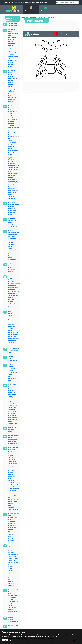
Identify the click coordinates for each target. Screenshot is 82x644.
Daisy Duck (11, 203)
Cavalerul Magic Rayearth (13, 120)
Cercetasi (11, 131)
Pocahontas (12, 480)
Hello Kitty (11, 299)
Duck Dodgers (12, 212)
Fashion (10, 231)
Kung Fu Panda (12, 360)
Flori (9, 240)
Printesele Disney (13, 507)
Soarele (10, 570)
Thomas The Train (14, 601)
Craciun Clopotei (13, 173)
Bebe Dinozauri (13, 78)
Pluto (9, 478)
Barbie (10, 74)
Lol (9, 376)
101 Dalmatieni (13, 23)
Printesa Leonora (13, 500)
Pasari (10, 451)
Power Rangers (13, 494)
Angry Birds (12, 43)
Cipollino (11, 146)
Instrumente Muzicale (12, 341)
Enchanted (11, 219)
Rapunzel (11, 519)
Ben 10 (10, 86)
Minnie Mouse (12, 406)
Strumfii (10, 582)
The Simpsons (12, 598)
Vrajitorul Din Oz (13, 621)
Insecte (10, 330)
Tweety (10, 613)
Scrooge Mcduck (13, 555)
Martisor (11, 386)
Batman (10, 76)
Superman (11, 585)
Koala (10, 358)
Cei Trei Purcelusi (13, 127)
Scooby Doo (11, 553)
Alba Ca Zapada (13, 33)
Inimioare (11, 325)
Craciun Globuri (13, 183)
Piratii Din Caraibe (11, 472)
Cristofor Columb (13, 191)
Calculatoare (12, 106)
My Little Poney (13, 423)
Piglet (10, 465)
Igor (9, 319)
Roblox (10, 537)
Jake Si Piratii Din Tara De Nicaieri (13, 349)
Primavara (11, 498)
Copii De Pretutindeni (12, 159)
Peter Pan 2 (11, 459)
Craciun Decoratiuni (12, 178)
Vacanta (11, 617)
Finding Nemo (12, 234)
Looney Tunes (12, 378)
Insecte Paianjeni (13, 336)
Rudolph (10, 539)
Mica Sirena (12, 400)
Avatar (10, 66)
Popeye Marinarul (14, 488)
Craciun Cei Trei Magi (13, 170)
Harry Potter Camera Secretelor (14, 283)
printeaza (32, 34)
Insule (10, 344)
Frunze (10, 258)
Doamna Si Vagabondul (12, 208)
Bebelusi (10, 80)
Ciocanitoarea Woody (12, 143)
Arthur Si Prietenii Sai (14, 58)
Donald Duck (12, 210)
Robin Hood (11, 535)
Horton (10, 305)
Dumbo (10, 214)
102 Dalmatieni (13, 25)
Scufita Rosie (12, 557)
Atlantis (10, 64)
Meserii (10, 398)
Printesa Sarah (13, 502)
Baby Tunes (11, 71)
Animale (11, 45)
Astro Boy (11, 62)
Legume (10, 367)
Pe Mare (10, 455)
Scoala (10, 549)
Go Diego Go (11, 266)
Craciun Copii (12, 175)
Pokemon (11, 482)
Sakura (10, 547)
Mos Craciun (12, 411)
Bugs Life (11, 101)
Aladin (10, 32)
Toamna (10, 605)
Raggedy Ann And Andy (13, 515)
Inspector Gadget (13, 338)
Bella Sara (11, 84)
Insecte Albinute (13, 332)
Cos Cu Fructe (12, 164)
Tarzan (10, 594)
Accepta (5, 640)
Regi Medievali (13, 525)
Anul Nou (11, 49)
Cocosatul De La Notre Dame (13, 151)
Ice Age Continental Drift (13, 316)
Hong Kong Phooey (14, 303)
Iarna (10, 311)
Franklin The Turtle (12, 245)
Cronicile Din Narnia (12, 194)
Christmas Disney (13, 137)
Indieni (10, 321)
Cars (9, 110)
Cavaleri (11, 117)
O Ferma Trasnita (13, 436)
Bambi (10, 73)
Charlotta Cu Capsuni (12, 134)
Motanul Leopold (13, 419)
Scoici (10, 551)
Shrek (10, 564)
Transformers (12, 611)
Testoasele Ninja (13, 596)
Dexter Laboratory (14, 205)
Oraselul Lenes (12, 441)
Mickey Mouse (12, 402)
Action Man (12, 30)
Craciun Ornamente (11, 188)
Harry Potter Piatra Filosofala (13, 290)
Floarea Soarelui (13, 238)
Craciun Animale (13, 166)
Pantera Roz (12, 450)
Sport (9, 576)
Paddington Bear (13, 448)
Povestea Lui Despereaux (12, 491)
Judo (9, 352)
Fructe (10, 248)
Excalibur (11, 224)
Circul (10, 148)
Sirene (10, 568)
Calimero (11, 108)
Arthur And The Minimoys (13, 54)
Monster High (12, 408)
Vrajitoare (11, 619)
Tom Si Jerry (12, 607)
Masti (10, 388)
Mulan (10, 421)
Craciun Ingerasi (13, 185)
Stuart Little (12, 584)
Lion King (11, 370)
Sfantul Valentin (13, 558)
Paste (10, 453)
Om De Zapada (12, 439)
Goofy (10, 268)
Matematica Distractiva (12, 391)
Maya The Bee (12, 394)
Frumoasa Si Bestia (12, 255)
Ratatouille (11, 521)
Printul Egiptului (13, 509)
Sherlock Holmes (13, 562)
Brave (10, 96)
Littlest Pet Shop (13, 372)
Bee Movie (11, 82)
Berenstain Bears (13, 88)
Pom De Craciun (13, 484)
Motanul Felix (12, 415)
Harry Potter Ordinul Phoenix (13, 287)
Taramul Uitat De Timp (13, 591)
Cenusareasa (12, 129)
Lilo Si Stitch (12, 369)
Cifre (9, 139)
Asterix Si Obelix (13, 60)
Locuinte (11, 374)
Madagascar (12, 384)
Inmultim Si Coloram (11, 328)
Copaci (10, 154)
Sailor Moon (12, 545)
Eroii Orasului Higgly (12, 221)
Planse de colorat (34, 17)
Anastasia (11, 41)
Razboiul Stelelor (13, 523)
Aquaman (11, 51)
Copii (9, 156)
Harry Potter (12, 280)
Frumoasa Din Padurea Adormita (14, 251)
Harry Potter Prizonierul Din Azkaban (13, 295)
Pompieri (11, 486)
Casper (10, 113)
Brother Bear (12, 98)
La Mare (10, 365)
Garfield (11, 264)
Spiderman (11, 574)
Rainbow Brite (12, 517)
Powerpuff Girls (13, 496)
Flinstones (11, 236)
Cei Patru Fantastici (11, 124)
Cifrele (10, 140)
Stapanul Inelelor (13, 578)
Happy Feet (11, 278)
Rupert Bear (12, 541)
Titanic (10, 603)
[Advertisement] (52, 16)
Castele (10, 115)
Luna (9, 380)
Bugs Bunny (11, 100)
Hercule (10, 301)
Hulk (9, 307)
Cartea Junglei (12, 112)
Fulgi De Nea (12, 260)
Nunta (10, 431)
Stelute (10, 580)
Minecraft (11, 404)
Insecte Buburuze (13, 334)
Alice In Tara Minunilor (12, 38)
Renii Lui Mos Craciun (12, 528)
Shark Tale (11, 560)
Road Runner (12, 533)
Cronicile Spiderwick (11, 197)
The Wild (11, 599)
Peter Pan (11, 457)
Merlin (10, 396)
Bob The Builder (13, 92)
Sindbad (10, 566)
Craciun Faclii (12, 181)
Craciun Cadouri (13, 167)
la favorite (60, 34)
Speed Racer (12, 572)
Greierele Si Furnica (12, 271)
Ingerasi (11, 323)
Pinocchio (11, 467)
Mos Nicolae (12, 413)
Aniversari (11, 47)
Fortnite (10, 242)
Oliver (10, 437)
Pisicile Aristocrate (11, 476)
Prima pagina (25, 17)
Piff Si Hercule (12, 463)
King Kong (11, 356)
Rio (9, 531)
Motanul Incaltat (13, 417)
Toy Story (11, 609)
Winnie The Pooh (13, 625)
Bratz (10, 94)
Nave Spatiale (12, 427)
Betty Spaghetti (13, 90)
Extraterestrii (12, 226)
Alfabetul (11, 35)
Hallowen (11, 276)
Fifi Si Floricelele (13, 233)
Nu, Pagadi (11, 429)
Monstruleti (12, 410)
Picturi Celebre (13, 461)
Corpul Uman (12, 162)
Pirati (10, 469)
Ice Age (10, 313)
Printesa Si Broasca (11, 504)
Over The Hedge (13, 443)
